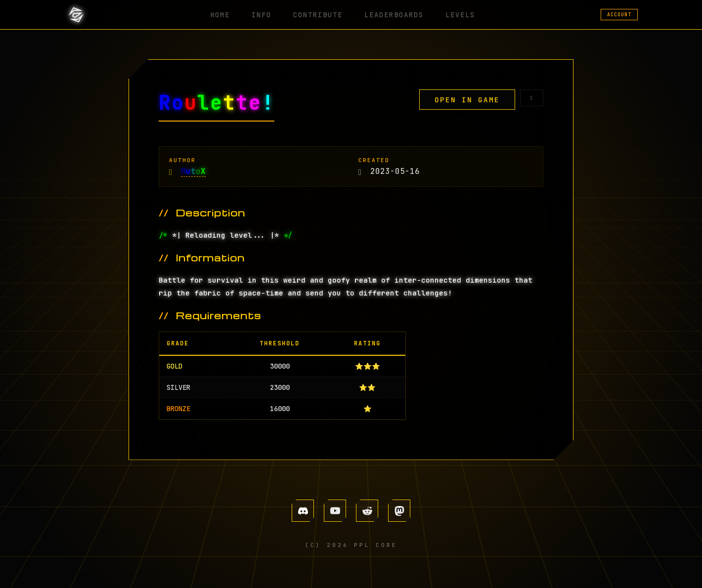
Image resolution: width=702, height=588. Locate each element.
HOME (236, 15)
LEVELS (448, 15)
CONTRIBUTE (320, 15)
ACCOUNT (619, 15)
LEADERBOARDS (389, 15)
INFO (270, 15)
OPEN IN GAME (467, 100)
